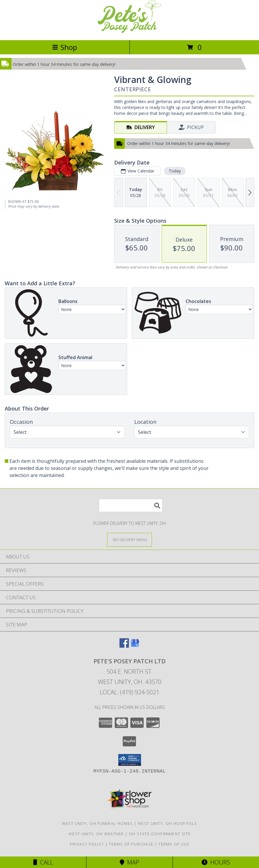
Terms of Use (174, 844)
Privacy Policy (87, 844)
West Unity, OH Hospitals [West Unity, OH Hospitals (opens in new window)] (167, 823)
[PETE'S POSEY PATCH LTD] (129, 31)
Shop (65, 47)
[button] (130, 760)
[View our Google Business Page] (135, 646)
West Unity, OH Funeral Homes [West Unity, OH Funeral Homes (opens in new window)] (97, 823)
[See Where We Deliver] (129, 539)
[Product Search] (131, 505)
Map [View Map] (129, 862)
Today (175, 171)
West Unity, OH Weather (96, 834)
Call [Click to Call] (43, 862)
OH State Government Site (160, 834)
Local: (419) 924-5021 (129, 692)
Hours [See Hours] (216, 862)
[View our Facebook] (124, 646)
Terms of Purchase (131, 844)
